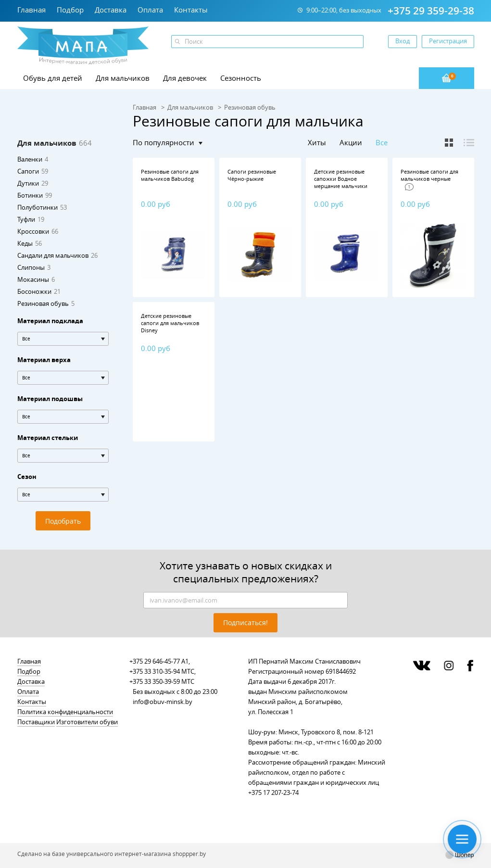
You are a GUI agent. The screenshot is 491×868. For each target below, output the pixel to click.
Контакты (191, 10)
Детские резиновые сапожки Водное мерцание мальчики (341, 179)
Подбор (70, 10)
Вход (403, 41)
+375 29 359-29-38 (431, 11)
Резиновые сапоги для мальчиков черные (429, 175)
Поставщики (36, 722)
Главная (31, 10)
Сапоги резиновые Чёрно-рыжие (252, 175)
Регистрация (448, 41)
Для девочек (185, 78)
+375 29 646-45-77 (155, 661)
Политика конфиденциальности (65, 712)
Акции (351, 142)
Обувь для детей (53, 78)
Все (382, 143)
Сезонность (241, 78)
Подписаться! (245, 623)
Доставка (111, 10)
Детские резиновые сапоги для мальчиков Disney (170, 323)
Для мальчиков (123, 78)
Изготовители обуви (87, 722)
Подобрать (63, 521)
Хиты (317, 142)
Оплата (150, 10)
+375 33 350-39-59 (155, 681)
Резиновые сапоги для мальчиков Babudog (170, 175)
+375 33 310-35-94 (155, 671)
